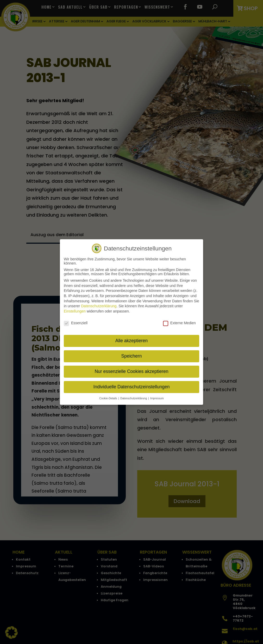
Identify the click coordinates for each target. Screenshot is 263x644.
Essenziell (76, 323)
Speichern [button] (132, 356)
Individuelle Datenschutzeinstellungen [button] (132, 387)
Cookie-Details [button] (108, 398)
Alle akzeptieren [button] (132, 341)
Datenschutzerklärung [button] (134, 398)
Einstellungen (75, 311)
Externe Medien (179, 323)
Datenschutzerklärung (99, 306)
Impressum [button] (157, 398)
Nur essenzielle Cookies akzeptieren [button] (131, 371)
